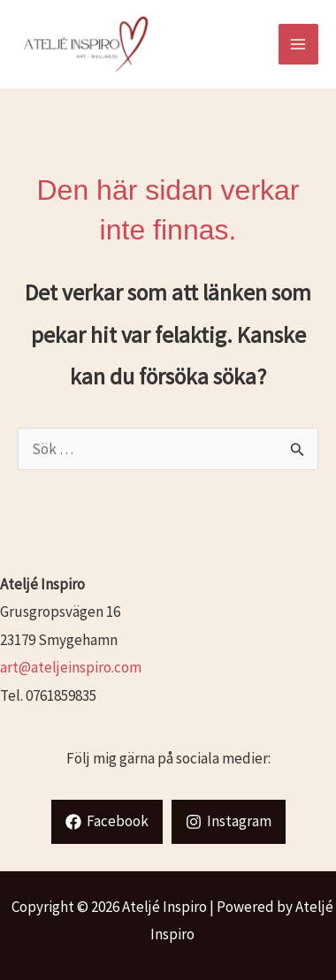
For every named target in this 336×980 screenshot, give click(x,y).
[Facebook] (107, 822)
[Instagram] (229, 822)
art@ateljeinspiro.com (71, 667)
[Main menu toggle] (299, 44)
